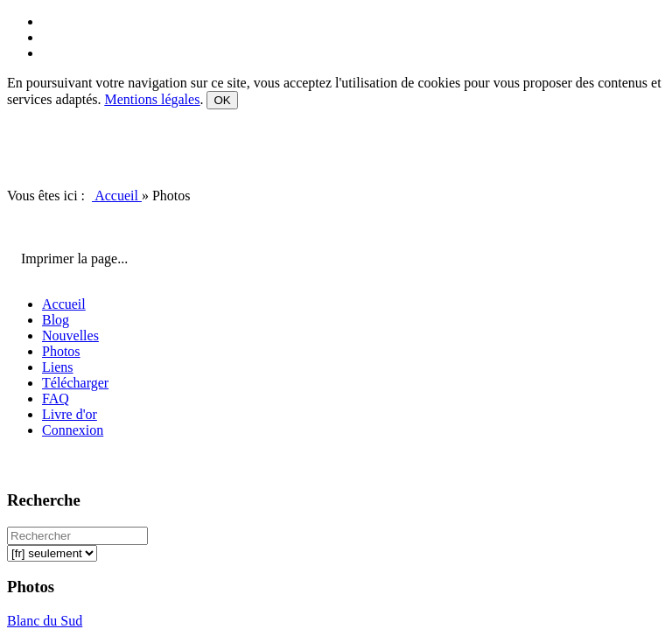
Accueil (117, 196)
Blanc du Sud (45, 621)
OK (222, 100)
